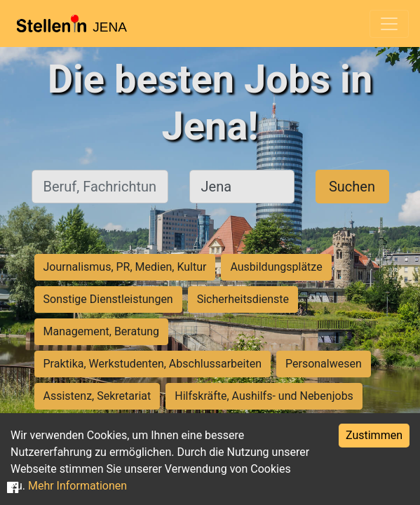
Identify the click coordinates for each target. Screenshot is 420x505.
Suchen (352, 187)
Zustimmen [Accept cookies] (374, 435)
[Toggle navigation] (389, 24)
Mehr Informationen (77, 486)
